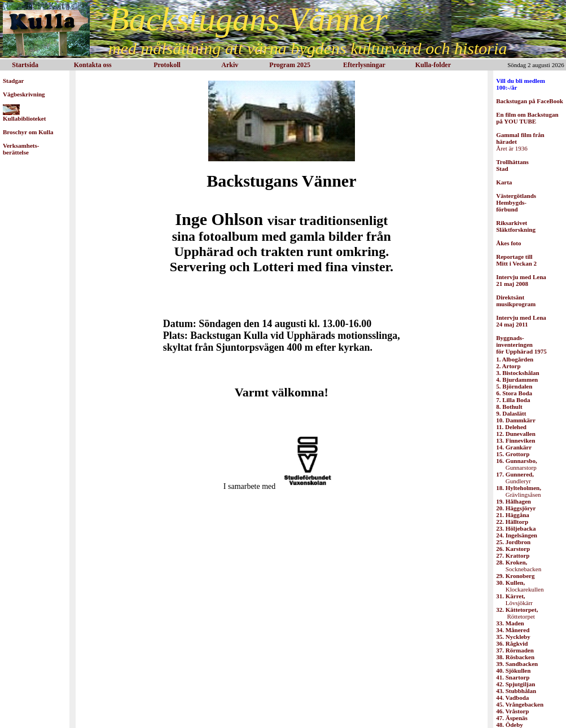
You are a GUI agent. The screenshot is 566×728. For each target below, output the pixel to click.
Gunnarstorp (516, 464)
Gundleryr (515, 478)
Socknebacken (519, 566)
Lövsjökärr (514, 599)
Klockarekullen (520, 586)
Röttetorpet (517, 613)
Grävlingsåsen (519, 491)
